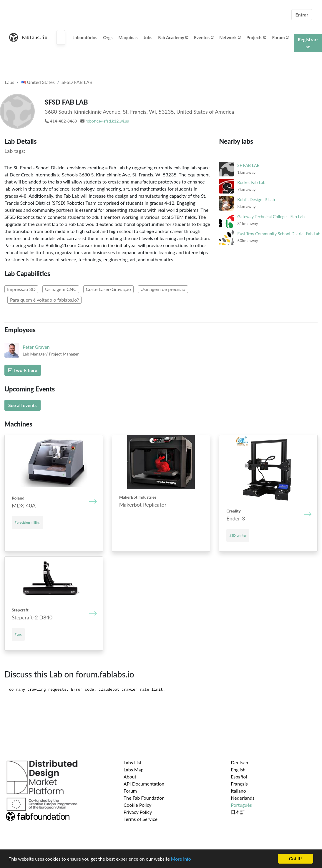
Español (239, 777)
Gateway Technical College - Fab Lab (271, 217)
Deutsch (239, 762)
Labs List (133, 762)
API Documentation (144, 784)
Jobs (148, 37)
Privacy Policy (138, 812)
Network (230, 37)
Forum (280, 37)
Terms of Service (141, 819)
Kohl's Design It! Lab (256, 200)
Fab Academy (173, 37)
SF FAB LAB (248, 165)
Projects (256, 37)
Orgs (108, 37)
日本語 (238, 812)
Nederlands (243, 798)
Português (241, 805)
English (238, 769)
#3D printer (238, 535)
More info (181, 859)
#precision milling (28, 522)
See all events (23, 405)
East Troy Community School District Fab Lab (279, 234)
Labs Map (134, 769)
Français (239, 784)
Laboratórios (85, 37)
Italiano (238, 791)
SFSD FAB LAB (77, 82)
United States (38, 82)
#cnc (18, 634)
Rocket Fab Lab (251, 182)
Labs (9, 82)
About (130, 777)
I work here (23, 370)
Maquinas (128, 37)
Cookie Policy (138, 805)
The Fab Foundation (144, 798)
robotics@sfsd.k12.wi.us (107, 121)
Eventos (204, 37)
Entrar (302, 15)
